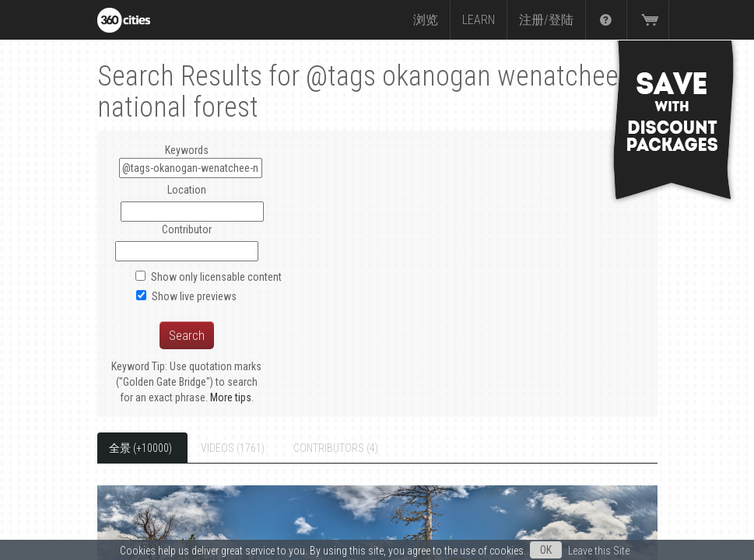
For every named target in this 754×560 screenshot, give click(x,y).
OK (546, 550)
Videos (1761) (233, 448)
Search (187, 335)
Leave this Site (599, 551)
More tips (231, 397)
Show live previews (194, 296)
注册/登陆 (546, 20)
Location (187, 190)
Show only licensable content (216, 277)
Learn (479, 20)
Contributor (187, 229)
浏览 (426, 20)
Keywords (191, 161)
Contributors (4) (336, 448)
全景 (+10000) (140, 448)
